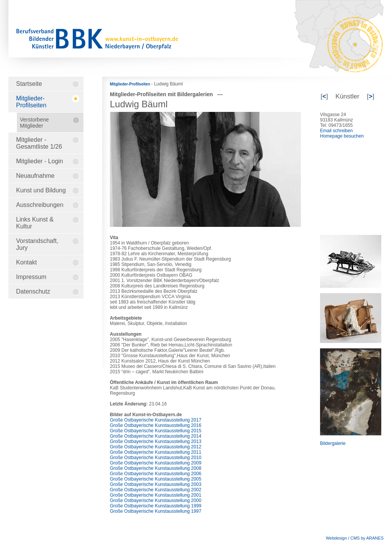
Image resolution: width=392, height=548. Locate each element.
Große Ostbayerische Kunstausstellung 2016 (156, 425)
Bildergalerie (333, 443)
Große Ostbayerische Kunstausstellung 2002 (156, 490)
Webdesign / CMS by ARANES (355, 538)
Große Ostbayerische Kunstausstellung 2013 (156, 441)
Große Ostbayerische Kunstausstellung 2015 (156, 431)
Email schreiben (336, 131)
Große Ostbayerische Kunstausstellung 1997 (156, 511)
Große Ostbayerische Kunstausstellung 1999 (156, 506)
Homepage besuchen (342, 136)
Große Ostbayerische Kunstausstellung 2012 (156, 447)
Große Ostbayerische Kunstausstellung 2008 (156, 468)
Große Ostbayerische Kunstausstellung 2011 (156, 452)
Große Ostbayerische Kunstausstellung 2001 (156, 495)
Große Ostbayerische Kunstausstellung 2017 (156, 420)
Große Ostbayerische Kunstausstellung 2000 (156, 500)
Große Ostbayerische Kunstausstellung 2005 (156, 479)
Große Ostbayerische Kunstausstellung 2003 (156, 484)
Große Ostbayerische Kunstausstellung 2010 (156, 458)
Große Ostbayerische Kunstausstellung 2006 (156, 474)
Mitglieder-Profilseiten (131, 84)
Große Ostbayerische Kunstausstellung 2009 (156, 463)
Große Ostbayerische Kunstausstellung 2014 (156, 436)
